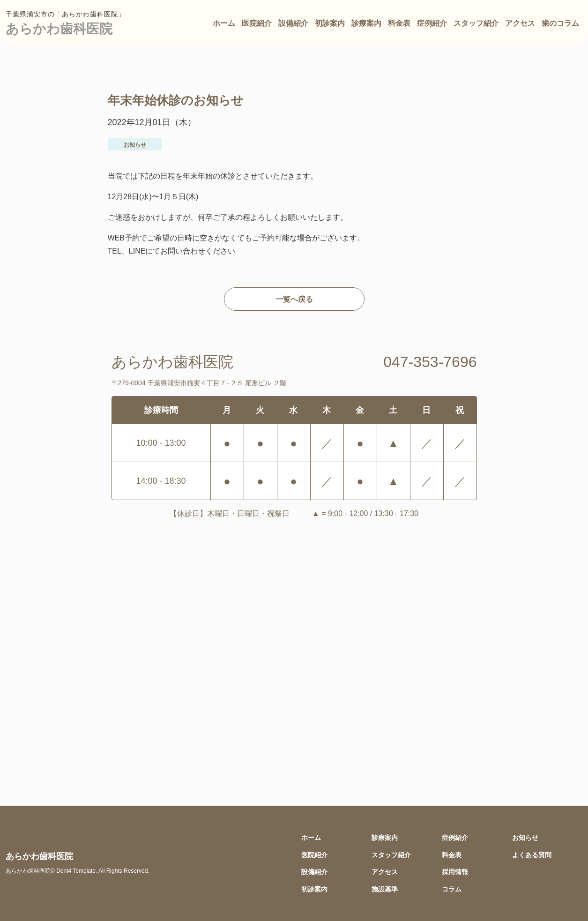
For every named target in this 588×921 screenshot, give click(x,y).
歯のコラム (560, 23)
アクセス (520, 23)
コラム (452, 889)
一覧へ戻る (294, 299)
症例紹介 (432, 23)
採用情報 (455, 872)
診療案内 (366, 23)
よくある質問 (532, 855)
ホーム (224, 23)
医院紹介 (257, 23)
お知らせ (525, 837)
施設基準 (385, 889)
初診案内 (330, 23)
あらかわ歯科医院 (59, 28)
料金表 (399, 23)
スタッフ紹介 (476, 23)
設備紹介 (293, 23)
